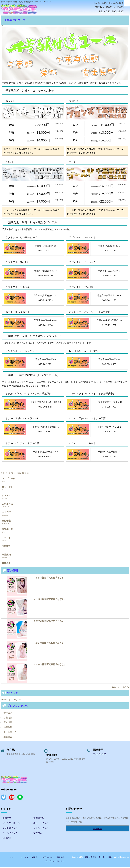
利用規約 (6, 555)
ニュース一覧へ (121, 688)
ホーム (13, 858)
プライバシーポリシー (55, 862)
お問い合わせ (48, 858)
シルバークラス (41, 829)
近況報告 (8, 738)
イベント (6, 538)
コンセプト (7, 488)
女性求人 (6, 547)
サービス (8, 714)
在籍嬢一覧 (7, 530)
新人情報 (8, 723)
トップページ (9, 479)
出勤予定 (6, 522)
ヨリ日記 (6, 513)
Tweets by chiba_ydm (11, 700)
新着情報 (8, 718)
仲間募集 (6, 564)
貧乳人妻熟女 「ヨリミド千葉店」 (99, 858)
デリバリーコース (11, 824)
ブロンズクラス (10, 829)
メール (97, 829)
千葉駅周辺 (39, 819)
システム (6, 496)
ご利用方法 (7, 505)
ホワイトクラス (41, 824)
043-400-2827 (99, 754)
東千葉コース (10, 733)
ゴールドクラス (10, 834)
